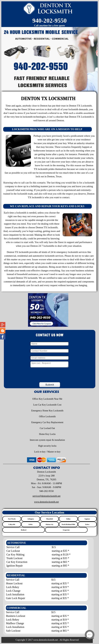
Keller (31, 525)
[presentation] (25, 376)
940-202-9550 (49, 21)
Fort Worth (12, 520)
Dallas (68, 520)
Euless (87, 525)
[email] (46, 497)
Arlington (31, 520)
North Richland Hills (68, 525)
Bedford (24, 531)
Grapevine (66, 531)
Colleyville (12, 525)
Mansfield (50, 520)
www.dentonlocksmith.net (47, 503)
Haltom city (49, 525)
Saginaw (87, 520)
